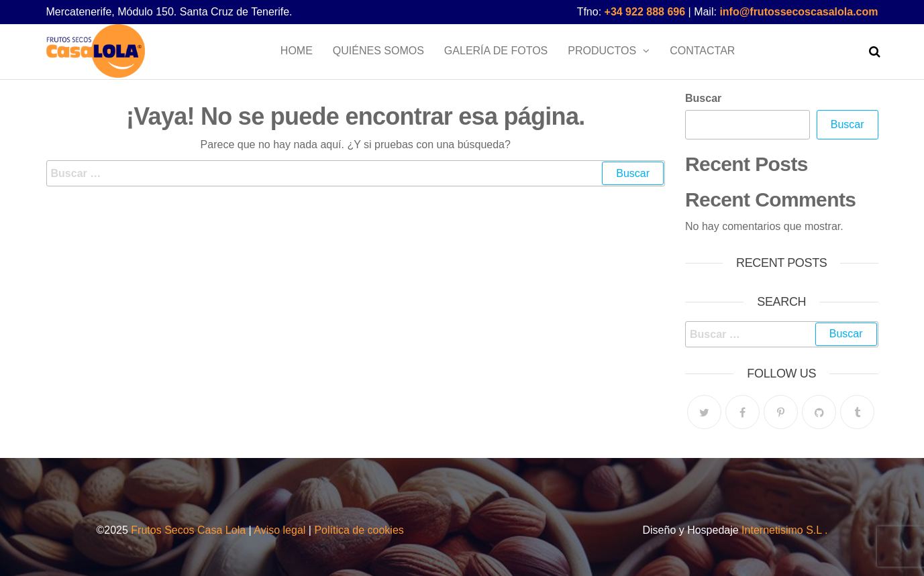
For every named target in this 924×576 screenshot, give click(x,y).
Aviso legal (279, 530)
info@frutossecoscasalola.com (799, 12)
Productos (602, 51)
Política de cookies (359, 530)
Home (297, 51)
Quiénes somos (378, 51)
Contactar (702, 51)
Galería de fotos (496, 51)
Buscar (703, 98)
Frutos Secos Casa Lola (187, 530)
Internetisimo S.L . (784, 530)
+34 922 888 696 (645, 12)
